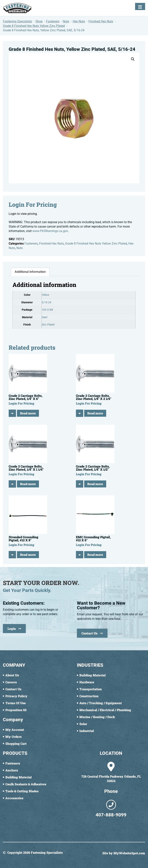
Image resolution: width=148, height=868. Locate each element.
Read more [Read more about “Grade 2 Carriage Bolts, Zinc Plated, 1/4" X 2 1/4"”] (95, 413)
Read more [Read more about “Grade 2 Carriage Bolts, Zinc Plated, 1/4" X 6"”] (28, 413)
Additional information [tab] (30, 272)
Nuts (20, 248)
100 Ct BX (47, 310)
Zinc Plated (48, 325)
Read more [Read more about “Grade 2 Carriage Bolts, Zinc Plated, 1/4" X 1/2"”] (95, 484)
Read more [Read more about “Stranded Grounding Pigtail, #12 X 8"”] (28, 555)
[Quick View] (12, 413)
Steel (44, 317)
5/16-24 (46, 302)
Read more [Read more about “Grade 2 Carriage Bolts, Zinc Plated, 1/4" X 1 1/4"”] (28, 484)
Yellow (45, 295)
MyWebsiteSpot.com (129, 853)
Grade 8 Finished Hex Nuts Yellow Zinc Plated (96, 244)
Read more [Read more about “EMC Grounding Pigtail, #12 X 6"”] (95, 555)
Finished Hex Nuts (51, 244)
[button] (133, 59)
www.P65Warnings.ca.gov (50, 231)
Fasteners (31, 244)
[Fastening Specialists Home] (17, 8)
